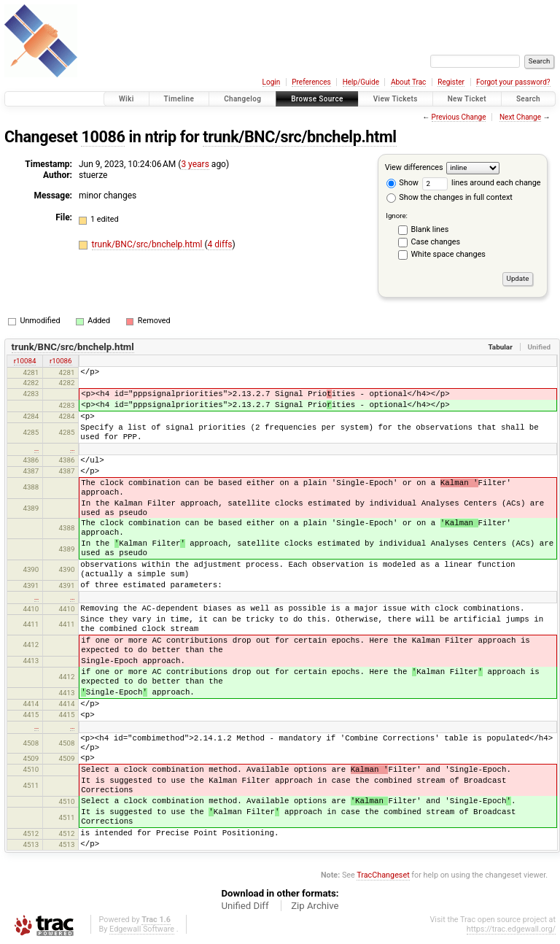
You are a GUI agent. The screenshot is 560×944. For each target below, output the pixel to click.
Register (451, 82)
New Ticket (467, 99)
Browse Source (317, 99)
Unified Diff (245, 906)
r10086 (61, 361)
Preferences (311, 82)
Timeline (179, 99)
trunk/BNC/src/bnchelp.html (299, 137)
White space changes (448, 254)
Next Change (520, 117)
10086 (103, 137)
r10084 (25, 361)
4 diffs (220, 244)
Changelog (242, 99)
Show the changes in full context (450, 197)
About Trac (408, 82)
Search (528, 99)
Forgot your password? (513, 82)
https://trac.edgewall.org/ (511, 929)
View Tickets (396, 99)
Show (402, 183)
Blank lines (430, 229)
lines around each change (482, 183)
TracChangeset (383, 875)
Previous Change (459, 117)
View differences (414, 167)
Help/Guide (361, 82)
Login (272, 82)
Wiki (127, 99)
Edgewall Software (142, 929)
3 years (195, 164)
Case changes (436, 242)
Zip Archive (315, 906)
